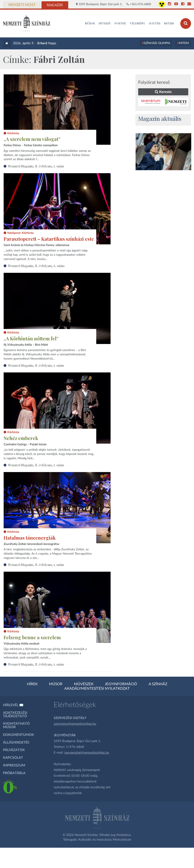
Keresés (163, 92)
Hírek (32, 684)
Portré (120, 23)
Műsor (56, 684)
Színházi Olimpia (157, 43)
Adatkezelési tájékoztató (15, 714)
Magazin (55, 5)
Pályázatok (14, 750)
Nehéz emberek (21, 438)
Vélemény (137, 23)
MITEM (169, 23)
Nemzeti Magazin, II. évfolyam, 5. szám (36, 166)
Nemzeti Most (22, 5)
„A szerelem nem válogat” (32, 139)
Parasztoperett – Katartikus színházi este (49, 239)
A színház (158, 684)
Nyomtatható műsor (16, 725)
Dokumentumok (19, 735)
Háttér (155, 23)
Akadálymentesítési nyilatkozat (97, 689)
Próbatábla (14, 773)
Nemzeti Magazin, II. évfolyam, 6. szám (36, 266)
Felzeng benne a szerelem (32, 637)
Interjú (105, 23)
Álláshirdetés (16, 743)
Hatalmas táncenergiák (30, 538)
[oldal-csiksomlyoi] (163, 152)
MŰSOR (90, 23)
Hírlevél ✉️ (13, 705)
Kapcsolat (13, 758)
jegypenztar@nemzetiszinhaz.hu (87, 753)
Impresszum (14, 765)
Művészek (84, 684)
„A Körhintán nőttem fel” (31, 338)
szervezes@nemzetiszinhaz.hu (75, 724)
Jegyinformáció (121, 684)
